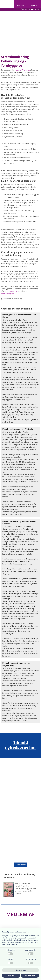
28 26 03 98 (27, 9)
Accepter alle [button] (30, 975)
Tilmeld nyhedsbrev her (20, 745)
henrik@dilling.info (8, 294)
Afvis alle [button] (11, 975)
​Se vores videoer (20, 865)
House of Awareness (22, 70)
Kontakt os (37, 9)
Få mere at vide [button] (21, 970)
